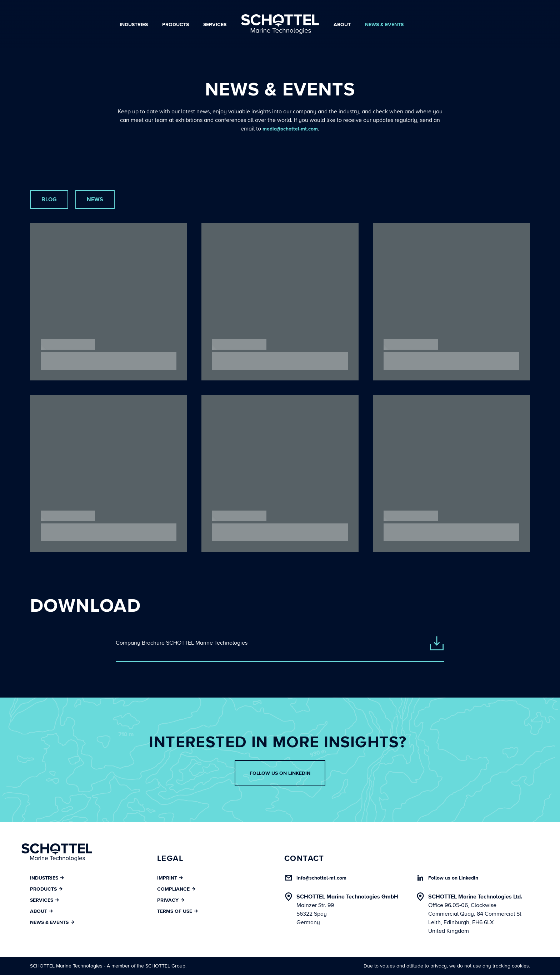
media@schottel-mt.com (290, 129)
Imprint (170, 878)
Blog (49, 200)
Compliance (176, 889)
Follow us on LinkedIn (280, 773)
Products (176, 24)
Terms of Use (177, 911)
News (95, 200)
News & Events (384, 24)
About (342, 24)
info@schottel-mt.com (321, 878)
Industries (134, 24)
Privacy (171, 900)
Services (215, 24)
